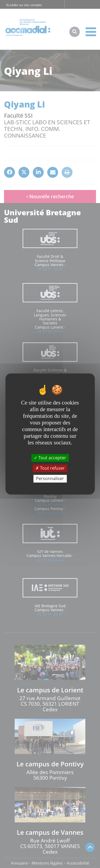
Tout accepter (50, 458)
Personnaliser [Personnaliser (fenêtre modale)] (50, 478)
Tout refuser (50, 468)
